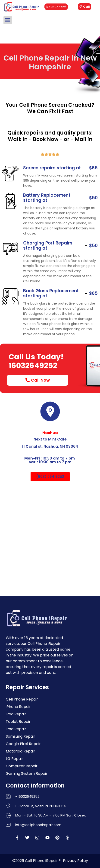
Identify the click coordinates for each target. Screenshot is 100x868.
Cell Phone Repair (22, 699)
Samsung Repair (20, 736)
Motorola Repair (20, 751)
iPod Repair (16, 729)
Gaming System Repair (27, 773)
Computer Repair (22, 766)
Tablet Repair (18, 722)
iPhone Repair (18, 707)
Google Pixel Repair (23, 744)
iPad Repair (16, 714)
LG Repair (14, 759)
